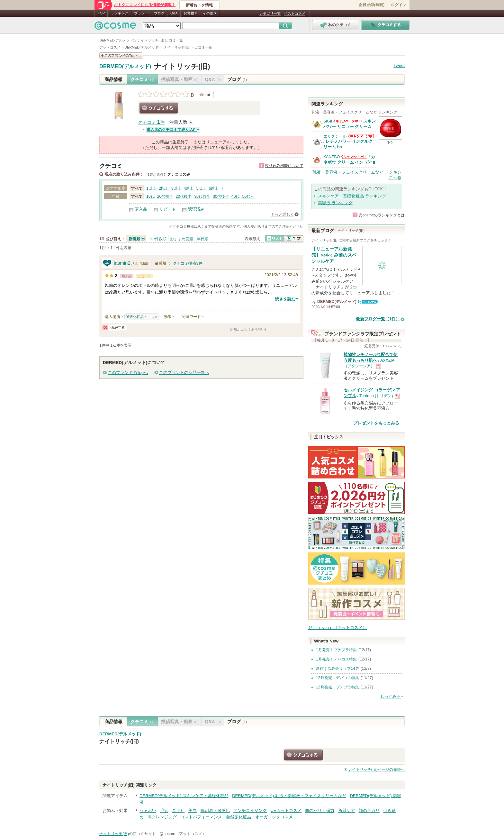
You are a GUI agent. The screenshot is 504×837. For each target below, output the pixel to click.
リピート (167, 209)
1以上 (151, 188)
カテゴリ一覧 (270, 14)
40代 (236, 196)
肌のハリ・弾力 (320, 810)
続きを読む (285, 299)
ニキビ (178, 810)
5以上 (201, 188)
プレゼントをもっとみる (376, 423)
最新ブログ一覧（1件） (378, 319)
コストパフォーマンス (201, 817)
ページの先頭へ (376, 769)
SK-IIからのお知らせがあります (346, 121)
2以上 (164, 188)
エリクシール (335, 136)
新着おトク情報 (199, 5)
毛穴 (164, 810)
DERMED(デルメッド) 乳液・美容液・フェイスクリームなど (289, 796)
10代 (150, 196)
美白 (193, 810)
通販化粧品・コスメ (142, 317)
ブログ (159, 13)
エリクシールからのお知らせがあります (361, 136)
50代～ (248, 196)
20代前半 (165, 196)
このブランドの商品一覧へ (184, 373)
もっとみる (390, 696)
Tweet (399, 65)
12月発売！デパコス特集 (337, 678)
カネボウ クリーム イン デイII (349, 159)
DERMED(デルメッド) (125, 67)
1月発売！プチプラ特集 (336, 650)
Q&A (174, 13)
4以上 (189, 188)
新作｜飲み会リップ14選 (337, 669)
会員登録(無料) (372, 5)
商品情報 (113, 79)
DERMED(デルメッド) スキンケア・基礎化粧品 (184, 796)
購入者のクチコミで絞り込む (172, 130)
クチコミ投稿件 (188, 263)
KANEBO (332, 157)
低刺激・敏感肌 (215, 810)
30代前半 (202, 196)
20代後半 (184, 196)
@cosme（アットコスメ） (183, 834)
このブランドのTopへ (128, 373)
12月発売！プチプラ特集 (337, 687)
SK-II (328, 121)
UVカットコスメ (286, 810)
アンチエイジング (250, 810)
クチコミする (159, 108)
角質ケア (346, 810)
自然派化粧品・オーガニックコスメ (259, 817)
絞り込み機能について (284, 166)
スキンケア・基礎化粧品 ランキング (352, 196)
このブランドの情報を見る (121, 55)
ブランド (141, 13)
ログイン (399, 5)
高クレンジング (162, 817)
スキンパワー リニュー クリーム (350, 124)
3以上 (176, 188)
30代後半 (221, 196)
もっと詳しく (283, 214)
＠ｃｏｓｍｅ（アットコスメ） (337, 628)
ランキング (119, 13)
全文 (294, 238)
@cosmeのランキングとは (382, 215)
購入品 (141, 209)
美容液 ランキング (335, 203)
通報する (114, 328)
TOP (101, 13)
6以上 (214, 188)
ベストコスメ (295, 14)
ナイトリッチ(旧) (182, 66)
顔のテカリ (369, 810)
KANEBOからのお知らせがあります (354, 157)
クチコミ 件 (151, 122)
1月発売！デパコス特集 (336, 659)
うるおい (148, 810)
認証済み (196, 209)
